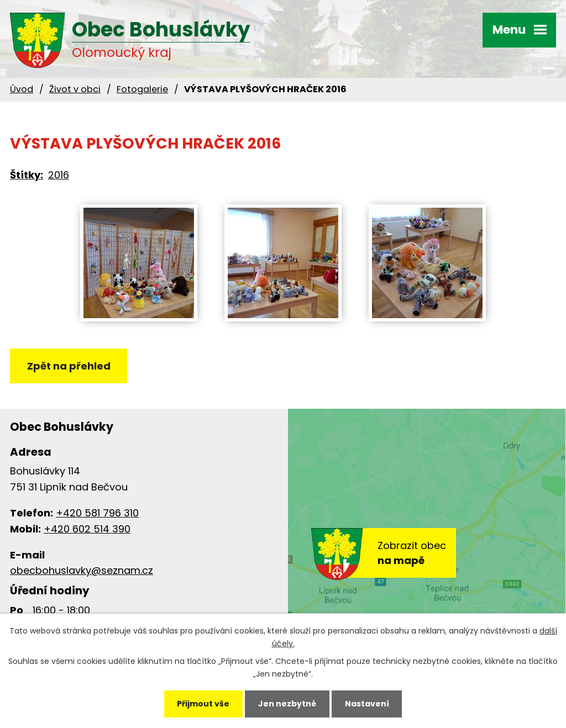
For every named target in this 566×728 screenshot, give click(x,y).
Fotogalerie (142, 89)
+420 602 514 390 (87, 529)
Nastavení (367, 704)
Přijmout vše (203, 704)
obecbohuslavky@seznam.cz (82, 570)
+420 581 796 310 (97, 513)
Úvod (22, 89)
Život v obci (75, 89)
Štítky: (27, 175)
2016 (59, 175)
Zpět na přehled (69, 366)
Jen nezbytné (287, 704)
